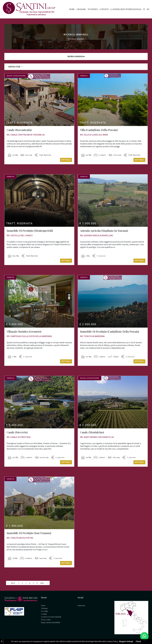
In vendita (93, 9)
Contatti (104, 9)
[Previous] (8, 583)
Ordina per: (15, 67)
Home (72, 9)
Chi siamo (81, 9)
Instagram (81, 605)
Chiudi (138, 641)
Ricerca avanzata (76, 56)
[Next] (42, 583)
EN (148, 9)
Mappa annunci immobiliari (51, 622)
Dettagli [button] (66, 160)
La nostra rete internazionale (126, 9)
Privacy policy (46, 620)
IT (144, 9)
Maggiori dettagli (126, 641)
